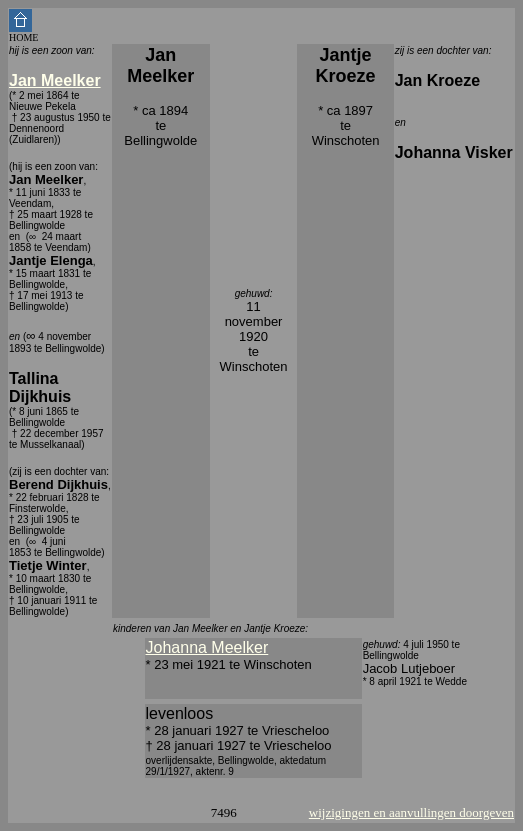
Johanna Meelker (207, 647)
